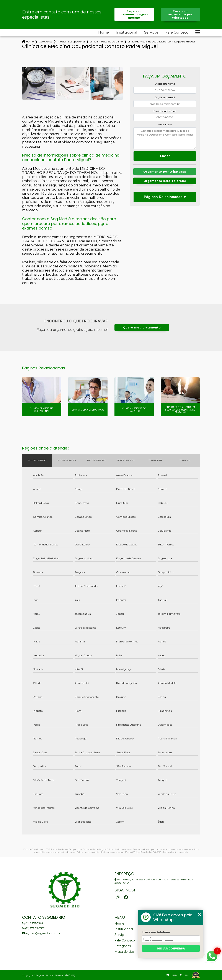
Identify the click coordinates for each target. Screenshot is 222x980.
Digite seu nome (165, 84)
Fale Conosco (177, 32)
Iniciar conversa (171, 948)
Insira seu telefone (156, 932)
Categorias (46, 41)
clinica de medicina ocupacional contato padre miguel (161, 41)
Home (104, 32)
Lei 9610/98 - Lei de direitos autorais (168, 852)
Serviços (151, 32)
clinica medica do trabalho (106, 41)
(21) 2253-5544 (33, 923)
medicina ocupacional (71, 41)
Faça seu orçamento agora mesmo (134, 14)
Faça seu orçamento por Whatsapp (180, 14)
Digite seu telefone (165, 111)
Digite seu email (165, 97)
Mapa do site (124, 952)
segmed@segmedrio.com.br (41, 933)
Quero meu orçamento (142, 327)
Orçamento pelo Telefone (165, 181)
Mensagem (165, 124)
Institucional (127, 32)
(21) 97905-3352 (33, 928)
